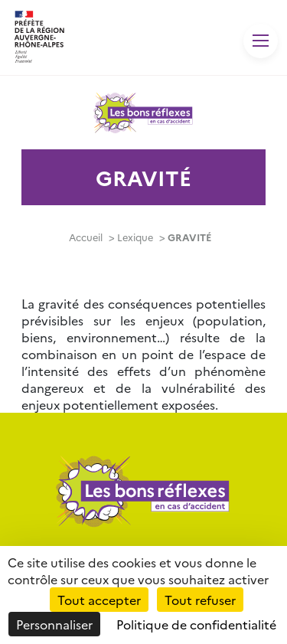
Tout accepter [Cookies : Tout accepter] (99, 600)
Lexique (135, 237)
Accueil (86, 237)
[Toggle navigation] (261, 41)
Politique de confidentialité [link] (196, 624)
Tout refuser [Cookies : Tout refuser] (200, 600)
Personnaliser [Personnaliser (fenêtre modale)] (54, 624)
